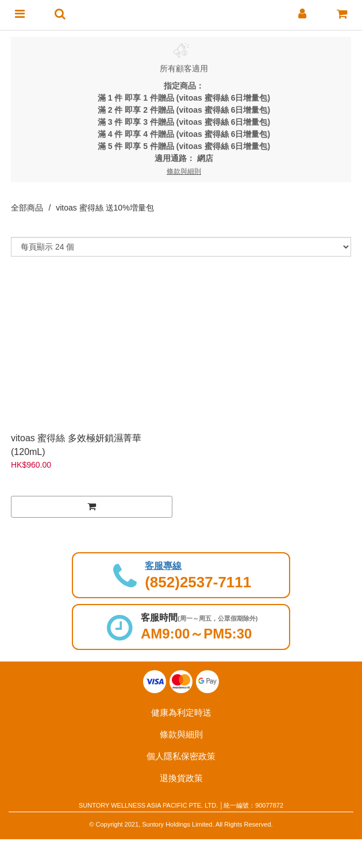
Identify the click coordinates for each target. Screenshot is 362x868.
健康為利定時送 (181, 712)
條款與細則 (181, 734)
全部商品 (27, 208)
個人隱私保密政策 (181, 756)
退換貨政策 (181, 778)
